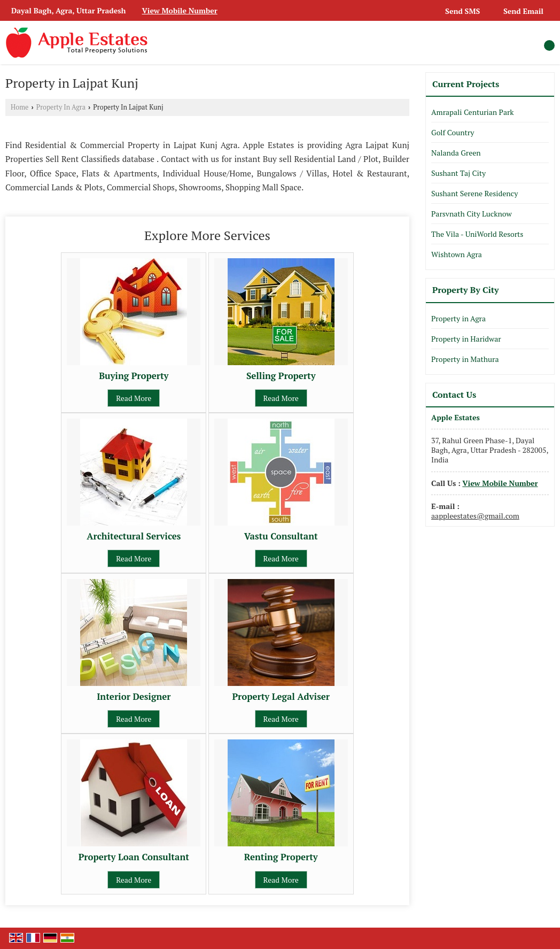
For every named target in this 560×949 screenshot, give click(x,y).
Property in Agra (458, 318)
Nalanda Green (456, 153)
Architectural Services (134, 536)
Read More (134, 398)
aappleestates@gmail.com (475, 516)
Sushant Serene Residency (475, 193)
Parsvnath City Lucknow (472, 214)
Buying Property (134, 376)
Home (20, 107)
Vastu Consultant (281, 536)
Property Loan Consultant (134, 857)
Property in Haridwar (466, 339)
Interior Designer (134, 697)
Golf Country (453, 132)
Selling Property (281, 376)
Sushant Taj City (458, 173)
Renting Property (281, 857)
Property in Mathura (465, 359)
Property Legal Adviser (281, 697)
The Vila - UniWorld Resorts (477, 234)
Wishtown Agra (457, 254)
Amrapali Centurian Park (473, 112)
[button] (180, 10)
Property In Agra (61, 107)
